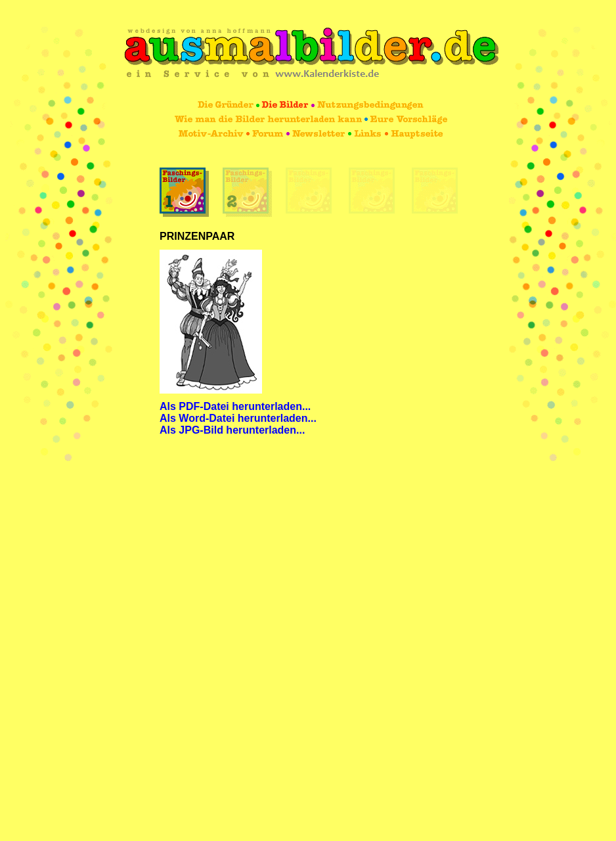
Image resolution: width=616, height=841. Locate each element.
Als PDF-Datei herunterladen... (235, 406)
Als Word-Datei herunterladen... (238, 418)
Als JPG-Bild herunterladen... (232, 430)
